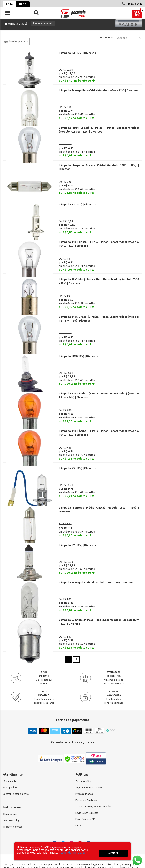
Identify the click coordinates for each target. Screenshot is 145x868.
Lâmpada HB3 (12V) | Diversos (78, 335)
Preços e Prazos (84, 751)
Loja (9, 4)
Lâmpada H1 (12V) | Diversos (77, 194)
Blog (23, 4)
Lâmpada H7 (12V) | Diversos (77, 510)
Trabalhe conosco (13, 784)
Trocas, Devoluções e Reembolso (93, 764)
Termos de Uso (83, 738)
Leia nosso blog (11, 777)
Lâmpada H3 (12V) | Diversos (77, 439)
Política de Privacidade (72, 853)
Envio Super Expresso (87, 770)
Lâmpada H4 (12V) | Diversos (77, 53)
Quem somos (10, 771)
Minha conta (10, 738)
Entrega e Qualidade (87, 757)
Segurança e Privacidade (89, 745)
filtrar (7, 36)
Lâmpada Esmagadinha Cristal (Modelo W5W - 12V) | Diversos (98, 88)
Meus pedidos (10, 745)
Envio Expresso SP (85, 776)
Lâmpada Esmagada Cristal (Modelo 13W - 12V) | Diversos (96, 545)
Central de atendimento (16, 751)
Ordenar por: (107, 38)
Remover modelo (43, 23)
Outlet (79, 783)
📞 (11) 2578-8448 (132, 4)
